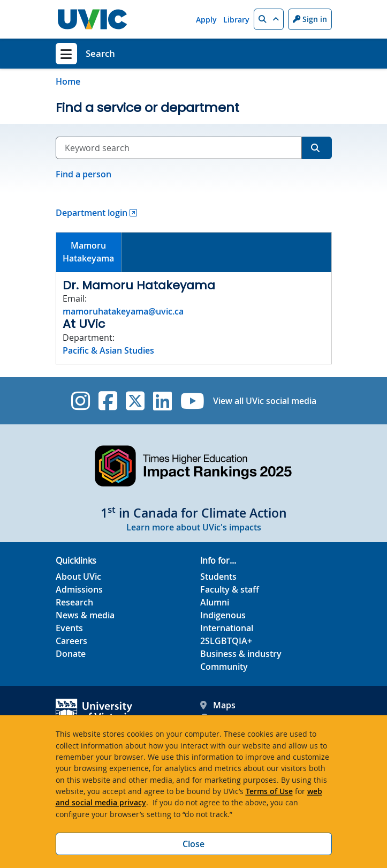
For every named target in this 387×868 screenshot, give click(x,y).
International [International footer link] (227, 628)
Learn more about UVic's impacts (194, 527)
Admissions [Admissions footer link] (79, 589)
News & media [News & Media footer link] (85, 615)
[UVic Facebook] (108, 401)
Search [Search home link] (100, 53)
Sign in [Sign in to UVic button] (310, 19)
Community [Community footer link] (224, 667)
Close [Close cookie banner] (193, 844)
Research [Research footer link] (74, 602)
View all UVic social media (265, 401)
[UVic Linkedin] (162, 401)
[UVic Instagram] (81, 401)
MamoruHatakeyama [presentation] (88, 252)
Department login (92, 213)
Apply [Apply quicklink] (206, 20)
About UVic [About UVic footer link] (78, 577)
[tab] (89, 253)
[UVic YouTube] (192, 401)
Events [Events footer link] (69, 628)
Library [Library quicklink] (236, 20)
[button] (269, 19)
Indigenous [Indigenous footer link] (223, 615)
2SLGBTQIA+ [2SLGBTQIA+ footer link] (226, 641)
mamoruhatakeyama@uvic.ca (123, 311)
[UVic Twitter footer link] (135, 401)
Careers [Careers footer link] (71, 641)
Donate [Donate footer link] (71, 654)
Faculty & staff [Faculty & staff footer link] (230, 589)
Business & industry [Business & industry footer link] (241, 654)
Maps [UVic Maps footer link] (218, 705)
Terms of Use (269, 791)
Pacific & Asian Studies (108, 350)
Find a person (84, 174)
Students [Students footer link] (218, 577)
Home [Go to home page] (68, 81)
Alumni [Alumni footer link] (215, 602)
